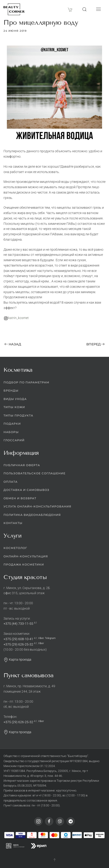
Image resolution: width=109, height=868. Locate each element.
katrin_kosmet (18, 318)
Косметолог (15, 548)
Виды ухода (15, 399)
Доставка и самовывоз (26, 490)
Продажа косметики (24, 565)
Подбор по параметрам (26, 382)
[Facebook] (49, 821)
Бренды (11, 391)
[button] (84, 9)
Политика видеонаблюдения (32, 515)
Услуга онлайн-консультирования (37, 507)
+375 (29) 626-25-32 (18, 644)
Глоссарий (14, 440)
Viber (41, 638)
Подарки (12, 424)
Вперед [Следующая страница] (96, 344)
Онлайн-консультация (26, 556)
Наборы (11, 432)
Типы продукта (18, 415)
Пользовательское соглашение (35, 474)
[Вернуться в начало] (14, 9)
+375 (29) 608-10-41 (18, 639)
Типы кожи (14, 407)
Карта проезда (17, 660)
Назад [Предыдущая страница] (13, 344)
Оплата (11, 482)
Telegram (50, 638)
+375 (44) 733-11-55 (18, 624)
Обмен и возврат (20, 498)
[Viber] (60, 821)
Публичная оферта (22, 465)
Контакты (13, 523)
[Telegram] (71, 821)
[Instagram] (38, 821)
